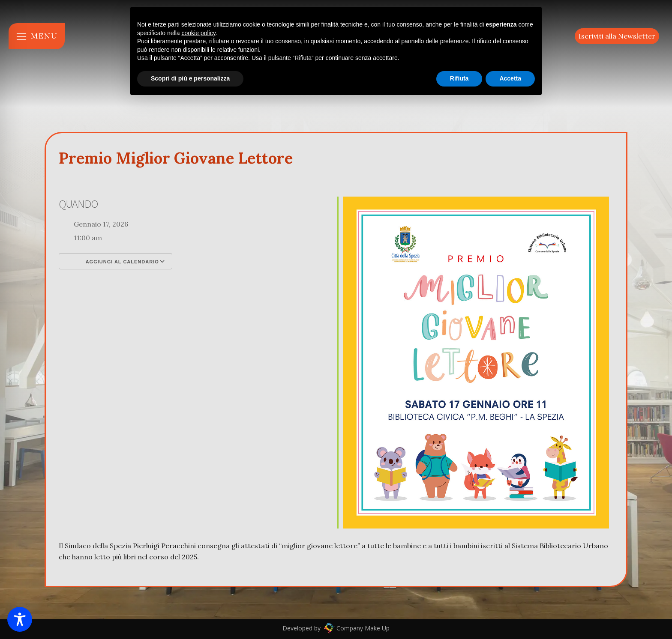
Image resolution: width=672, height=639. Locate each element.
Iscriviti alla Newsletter (617, 36)
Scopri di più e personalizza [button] (190, 78)
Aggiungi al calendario (115, 261)
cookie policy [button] (199, 33)
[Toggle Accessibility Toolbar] (20, 619)
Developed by (302, 628)
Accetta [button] (510, 78)
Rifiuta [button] (459, 78)
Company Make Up (362, 628)
